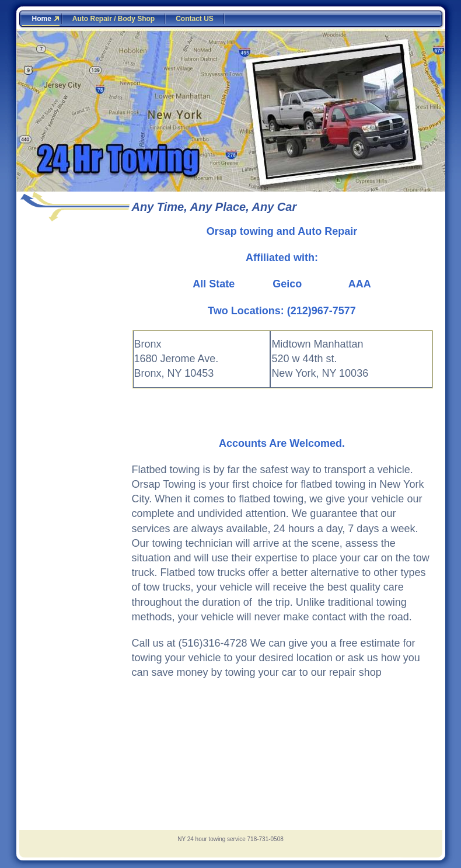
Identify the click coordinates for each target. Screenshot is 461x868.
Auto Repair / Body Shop (113, 19)
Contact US (195, 19)
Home (42, 19)
